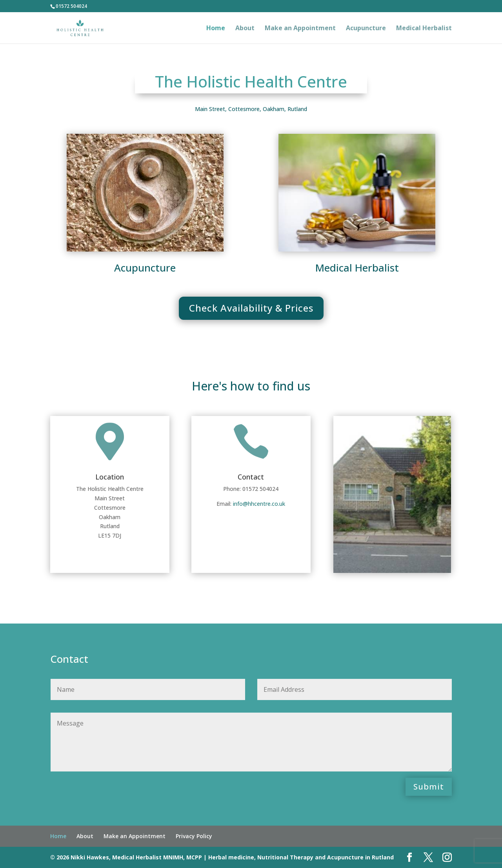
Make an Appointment (300, 29)
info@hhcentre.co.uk (259, 504)
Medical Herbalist (424, 29)
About (245, 29)
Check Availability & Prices (251, 308)
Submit (429, 787)
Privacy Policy (194, 836)
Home (216, 29)
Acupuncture (366, 29)
